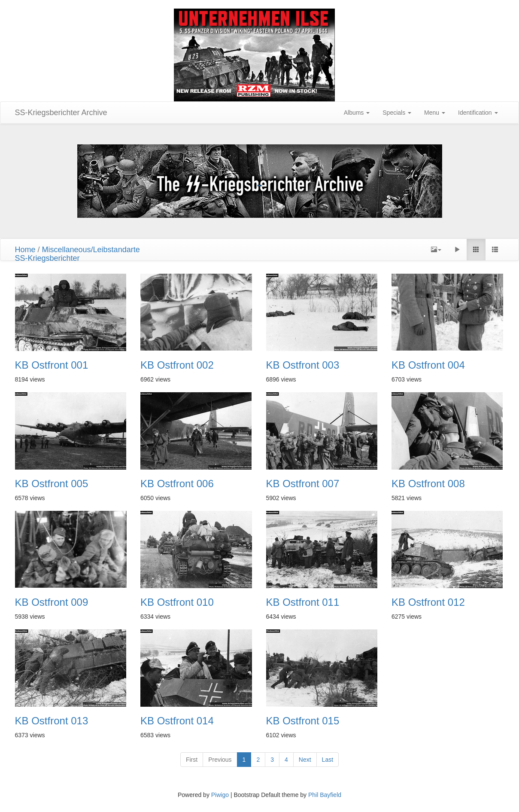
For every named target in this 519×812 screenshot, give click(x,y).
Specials (397, 113)
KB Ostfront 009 (52, 602)
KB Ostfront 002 (177, 365)
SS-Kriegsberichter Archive (61, 113)
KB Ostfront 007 (303, 484)
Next (305, 760)
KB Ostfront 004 (428, 365)
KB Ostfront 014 (177, 721)
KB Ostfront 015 (303, 721)
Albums (357, 113)
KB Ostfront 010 (177, 602)
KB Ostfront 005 (52, 484)
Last (328, 760)
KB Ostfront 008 (428, 484)
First (192, 760)
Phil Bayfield (325, 795)
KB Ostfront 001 (52, 365)
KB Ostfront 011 (303, 602)
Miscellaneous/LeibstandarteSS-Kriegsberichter (77, 254)
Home (25, 250)
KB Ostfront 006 (177, 484)
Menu (435, 113)
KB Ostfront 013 (52, 721)
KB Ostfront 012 (428, 602)
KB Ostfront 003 (303, 365)
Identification (478, 113)
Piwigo (220, 795)
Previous (220, 760)
